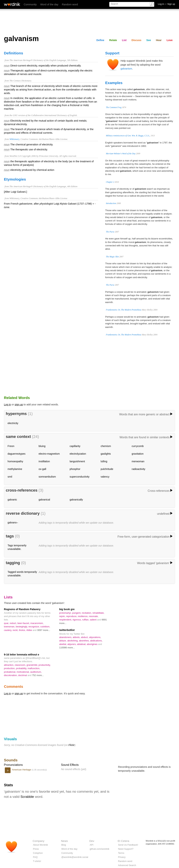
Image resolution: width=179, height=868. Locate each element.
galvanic (12, 500)
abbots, (77, 637)
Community (30, 4)
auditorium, (36, 672)
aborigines (92, 644)
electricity (13, 423)
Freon (11, 446)
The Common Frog (114, 107)
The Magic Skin (112, 257)
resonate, (94, 616)
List (124, 40)
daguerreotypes (17, 454)
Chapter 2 (110, 182)
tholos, (23, 630)
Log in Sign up (166, 4)
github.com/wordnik (99, 849)
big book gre (67, 609)
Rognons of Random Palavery (22, 609)
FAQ (35, 857)
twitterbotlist (67, 630)
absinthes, (85, 641)
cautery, (8, 630)
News (64, 841)
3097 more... (44, 630)
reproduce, (72, 616)
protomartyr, (66, 613)
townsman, (10, 627)
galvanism (126, 69)
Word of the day (49, 4)
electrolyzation (78, 454)
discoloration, (11, 675)
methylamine (15, 469)
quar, (7, 623)
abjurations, (95, 637)
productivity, (45, 665)
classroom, (21, 665)
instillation (44, 461)
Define (100, 40)
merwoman (138, 461)
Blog (64, 845)
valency (105, 477)
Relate (113, 40)
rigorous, (77, 620)
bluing (42, 446)
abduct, (85, 637)
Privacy (122, 857)
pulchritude (107, 469)
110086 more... (67, 648)
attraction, (9, 665)
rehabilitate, (99, 613)
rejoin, (63, 616)
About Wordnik (40, 845)
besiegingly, (22, 627)
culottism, (45, 627)
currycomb (138, 446)
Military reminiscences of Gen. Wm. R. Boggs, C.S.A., (128, 136)
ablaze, (63, 641)
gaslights (106, 454)
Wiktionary (14, 139)
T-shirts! (37, 861)
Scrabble (27, 797)
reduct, (13, 623)
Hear (159, 40)
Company (39, 841)
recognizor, (34, 627)
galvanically (76, 500)
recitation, (87, 613)
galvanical (44, 500)
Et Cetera (123, 841)
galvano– (13, 523)
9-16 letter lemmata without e (22, 655)
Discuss (136, 40)
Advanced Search (127, 865)
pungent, (77, 613)
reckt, (16, 630)
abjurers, (72, 644)
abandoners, (66, 637)
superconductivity (80, 477)
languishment (77, 461)
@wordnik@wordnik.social (75, 857)
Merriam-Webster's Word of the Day (121, 154)
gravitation (138, 454)
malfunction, (34, 668)
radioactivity (139, 469)
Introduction (111, 203)
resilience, (83, 616)
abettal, (63, 644)
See (149, 40)
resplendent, (66, 620)
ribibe (30, 630)
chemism (106, 446)
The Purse (110, 232)
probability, (22, 668)
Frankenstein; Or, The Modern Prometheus (124, 310)
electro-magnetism (49, 454)
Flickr (71, 745)
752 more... (38, 675)
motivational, (23, 672)
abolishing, (73, 641)
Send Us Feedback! (128, 845)
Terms (121, 853)
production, (10, 668)
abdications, (96, 641)
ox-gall (42, 469)
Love (170, 40)
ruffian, (86, 620)
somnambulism (47, 477)
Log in (7, 404)
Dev (92, 841)
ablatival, (82, 644)
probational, (10, 672)
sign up (19, 404)
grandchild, (33, 665)
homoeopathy (15, 461)
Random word (70, 4)
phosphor (75, 469)
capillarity (75, 446)
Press (36, 849)
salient (94, 620)
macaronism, (37, 623)
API (92, 845)
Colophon (38, 853)
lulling (104, 461)
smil (10, 477)
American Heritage (22, 770)
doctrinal (23, 675)
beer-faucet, (24, 623)
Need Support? (126, 849)
